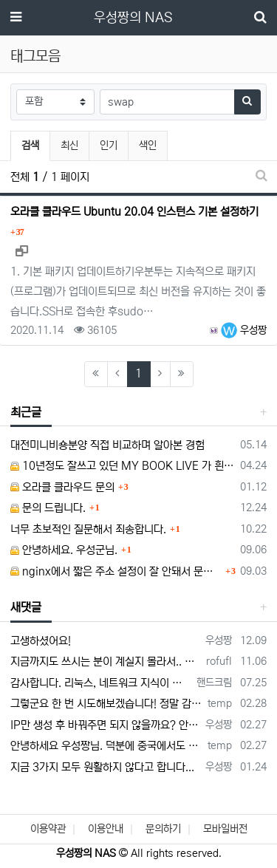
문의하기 (163, 829)
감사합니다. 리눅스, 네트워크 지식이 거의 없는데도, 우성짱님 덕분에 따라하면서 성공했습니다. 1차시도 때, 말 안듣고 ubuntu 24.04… (101, 683)
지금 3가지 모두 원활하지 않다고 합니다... (102, 767)
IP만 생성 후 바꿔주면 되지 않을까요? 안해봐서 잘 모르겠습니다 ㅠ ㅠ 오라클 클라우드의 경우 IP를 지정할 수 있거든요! (105, 725)
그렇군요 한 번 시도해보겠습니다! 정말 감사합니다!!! (106, 704)
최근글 (26, 412)
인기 (109, 146)
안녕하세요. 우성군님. (64, 550)
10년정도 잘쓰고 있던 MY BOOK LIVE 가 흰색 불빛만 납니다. (123, 466)
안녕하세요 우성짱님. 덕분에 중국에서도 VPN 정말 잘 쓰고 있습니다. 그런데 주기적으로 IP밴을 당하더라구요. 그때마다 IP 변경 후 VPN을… (106, 746)
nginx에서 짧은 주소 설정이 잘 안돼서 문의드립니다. (116, 571)
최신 (69, 146)
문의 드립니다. (48, 508)
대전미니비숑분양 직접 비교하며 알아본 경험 (107, 445)
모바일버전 (225, 829)
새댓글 (26, 607)
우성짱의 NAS (133, 18)
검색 (30, 146)
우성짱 (244, 330)
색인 (148, 146)
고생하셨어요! (41, 641)
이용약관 (48, 829)
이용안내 (106, 829)
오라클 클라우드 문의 (62, 487)
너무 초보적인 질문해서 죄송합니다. (88, 529)
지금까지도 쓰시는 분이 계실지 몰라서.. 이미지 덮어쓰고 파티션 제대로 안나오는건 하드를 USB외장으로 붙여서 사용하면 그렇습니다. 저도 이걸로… (106, 662)
